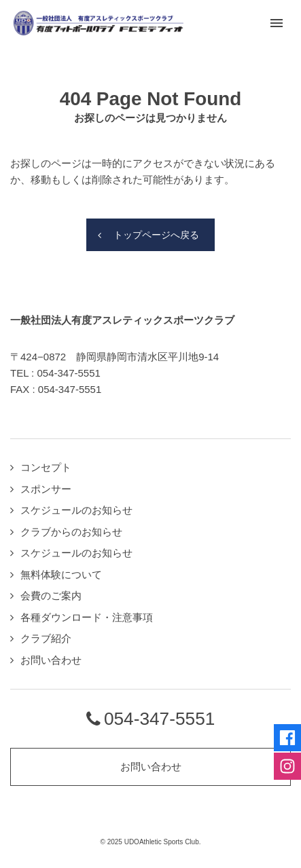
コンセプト (46, 467)
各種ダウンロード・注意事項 (87, 617)
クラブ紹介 (46, 638)
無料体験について (61, 574)
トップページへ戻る (156, 235)
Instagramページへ (287, 766)
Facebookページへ (287, 738)
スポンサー (46, 489)
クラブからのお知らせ (71, 532)
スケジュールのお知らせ (76, 510)
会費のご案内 (51, 596)
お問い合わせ (51, 660)
